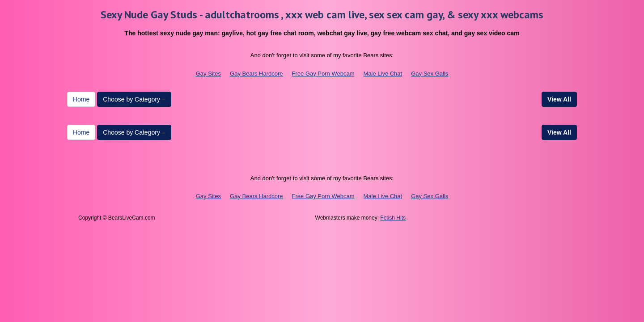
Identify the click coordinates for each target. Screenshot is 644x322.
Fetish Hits (393, 218)
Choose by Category (134, 99)
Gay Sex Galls (430, 74)
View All (559, 99)
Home (81, 99)
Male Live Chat (383, 74)
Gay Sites (208, 74)
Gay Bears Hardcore (256, 74)
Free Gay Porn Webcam (323, 74)
